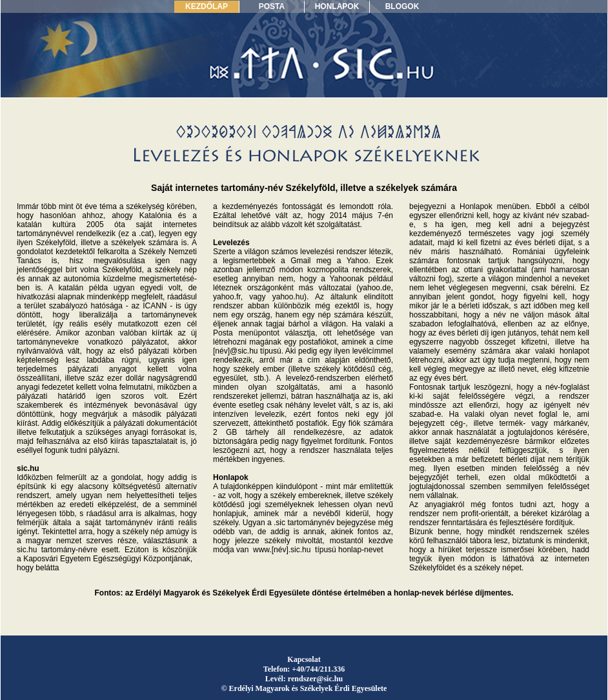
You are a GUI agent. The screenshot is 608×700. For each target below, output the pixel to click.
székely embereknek (306, 495)
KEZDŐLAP (207, 6)
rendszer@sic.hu (315, 679)
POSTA (272, 6)
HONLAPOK (337, 6)
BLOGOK (402, 6)
